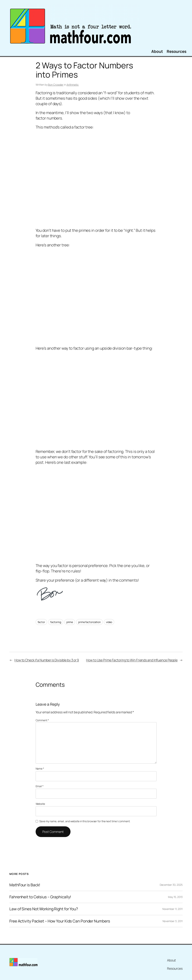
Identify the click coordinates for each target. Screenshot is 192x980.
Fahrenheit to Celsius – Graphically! (40, 897)
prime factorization (89, 622)
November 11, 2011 (172, 909)
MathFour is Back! (25, 885)
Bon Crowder (56, 85)
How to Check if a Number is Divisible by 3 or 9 (47, 660)
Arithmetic (73, 85)
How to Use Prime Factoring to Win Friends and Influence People (132, 660)
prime (70, 622)
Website (40, 804)
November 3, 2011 (173, 921)
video (109, 622)
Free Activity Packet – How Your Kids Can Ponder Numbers (60, 921)
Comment (42, 720)
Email (40, 786)
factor (41, 622)
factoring (56, 622)
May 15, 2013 (175, 897)
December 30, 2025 (171, 885)
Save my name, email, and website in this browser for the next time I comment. (85, 821)
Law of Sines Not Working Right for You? (44, 909)
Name (40, 769)
